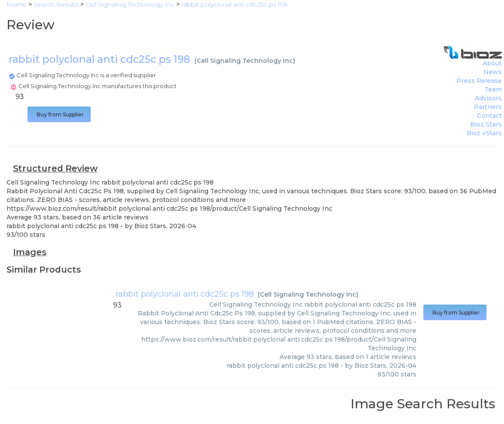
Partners (488, 107)
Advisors (488, 98)
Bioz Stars (486, 124)
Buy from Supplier (59, 115)
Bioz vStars (484, 133)
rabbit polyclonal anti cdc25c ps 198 (185, 294)
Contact (489, 116)
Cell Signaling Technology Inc (245, 61)
